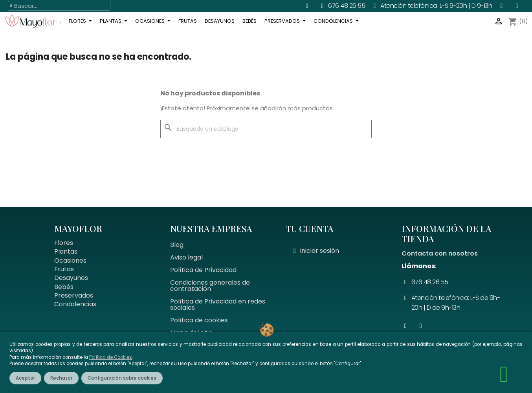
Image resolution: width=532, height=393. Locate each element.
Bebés (64, 287)
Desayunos (71, 278)
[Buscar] (266, 129)
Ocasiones (70, 260)
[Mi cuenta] (316, 251)
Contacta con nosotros (440, 253)
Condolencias (75, 304)
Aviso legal (186, 257)
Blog (177, 245)
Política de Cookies (111, 357)
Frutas (64, 269)
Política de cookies (199, 320)
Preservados (74, 295)
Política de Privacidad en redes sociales (218, 304)
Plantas (66, 251)
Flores (64, 243)
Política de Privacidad (203, 270)
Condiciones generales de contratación (210, 286)
